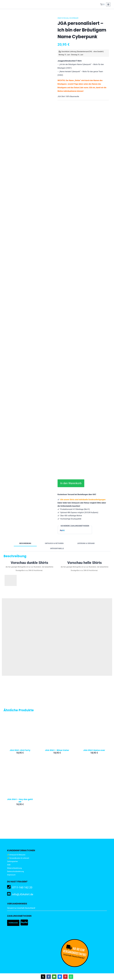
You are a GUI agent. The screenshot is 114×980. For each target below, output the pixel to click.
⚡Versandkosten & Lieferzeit (18, 858)
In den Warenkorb (75, 483)
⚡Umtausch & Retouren (16, 855)
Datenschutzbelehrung (15, 871)
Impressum (11, 875)
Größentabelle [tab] (57, 549)
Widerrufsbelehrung (14, 868)
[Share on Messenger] (60, 977)
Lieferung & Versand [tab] (86, 543)
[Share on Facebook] (49, 977)
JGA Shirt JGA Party (20, 750)
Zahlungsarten (13, 861)
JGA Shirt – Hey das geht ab (20, 800)
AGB (9, 865)
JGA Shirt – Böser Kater (57, 750)
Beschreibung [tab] (25, 543)
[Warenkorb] (103, 4)
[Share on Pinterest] (65, 977)
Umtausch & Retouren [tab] (54, 543)
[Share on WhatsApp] (71, 977)
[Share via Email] (54, 977)
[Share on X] (43, 977)
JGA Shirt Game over (94, 750)
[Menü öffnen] (108, 4)
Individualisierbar (68, 18)
